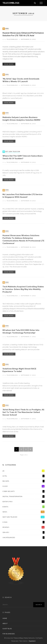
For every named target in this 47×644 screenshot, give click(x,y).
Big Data (23, 481)
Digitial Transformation (23, 496)
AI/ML (23, 476)
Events (23, 507)
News (6, 29)
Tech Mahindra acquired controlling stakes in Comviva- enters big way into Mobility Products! (23, 289)
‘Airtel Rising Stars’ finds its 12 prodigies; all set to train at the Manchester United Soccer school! (23, 412)
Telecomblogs (12, 39)
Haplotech (32, 641)
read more (9, 64)
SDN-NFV (23, 532)
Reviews (23, 527)
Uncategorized (23, 538)
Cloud (23, 486)
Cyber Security (23, 491)
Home (5, 618)
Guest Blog (7, 629)
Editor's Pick (23, 502)
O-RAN (23, 522)
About (5, 623)
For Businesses (9, 634)
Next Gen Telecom (12, 152)
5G (23, 471)
